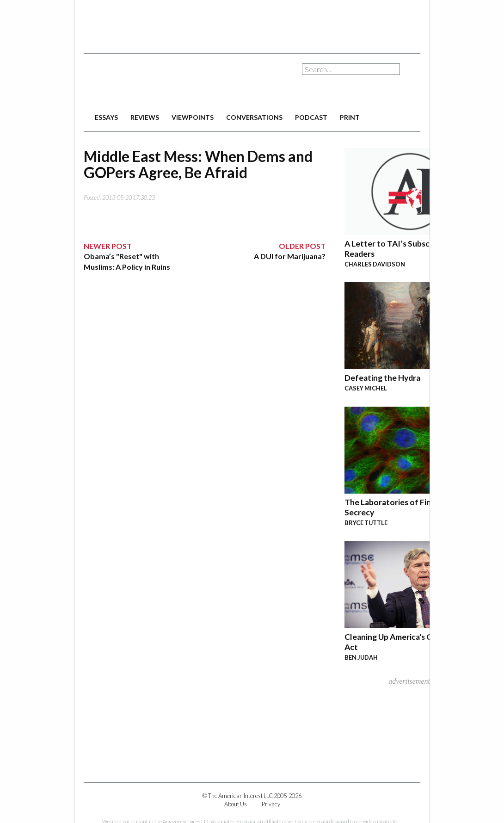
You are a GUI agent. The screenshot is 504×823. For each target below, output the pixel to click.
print (350, 117)
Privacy (271, 804)
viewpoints (193, 117)
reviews (145, 117)
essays (106, 117)
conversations (254, 117)
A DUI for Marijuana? (290, 256)
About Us (236, 804)
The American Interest (148, 82)
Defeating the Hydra (382, 378)
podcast (311, 117)
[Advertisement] (252, 23)
